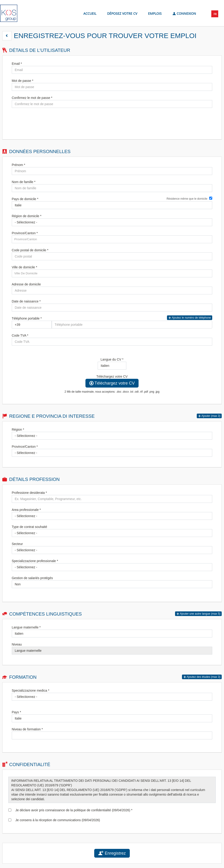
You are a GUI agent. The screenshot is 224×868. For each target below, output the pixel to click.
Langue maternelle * (26, 627)
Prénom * (18, 165)
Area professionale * (26, 510)
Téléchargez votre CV (112, 376)
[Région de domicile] (112, 222)
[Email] (112, 70)
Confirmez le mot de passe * (32, 98)
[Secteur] (112, 550)
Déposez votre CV (122, 13)
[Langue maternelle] (112, 634)
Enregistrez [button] (112, 853)
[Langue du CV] (112, 366)
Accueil (90, 13)
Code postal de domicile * (30, 250)
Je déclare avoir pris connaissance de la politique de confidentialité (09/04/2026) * (73, 810)
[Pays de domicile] (112, 205)
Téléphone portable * (27, 318)
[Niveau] (112, 651)
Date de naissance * (26, 301)
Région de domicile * (27, 216)
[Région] (112, 436)
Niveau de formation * (27, 729)
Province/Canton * (25, 233)
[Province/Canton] (112, 453)
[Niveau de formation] (112, 735)
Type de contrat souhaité (29, 527)
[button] (7, 36)
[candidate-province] (112, 239)
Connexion (184, 13)
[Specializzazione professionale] (112, 567)
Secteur (17, 544)
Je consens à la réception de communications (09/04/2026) (57, 820)
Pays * (16, 712)
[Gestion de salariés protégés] (112, 584)
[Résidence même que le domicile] (211, 198)
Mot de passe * (23, 81)
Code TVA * (20, 335)
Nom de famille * (24, 182)
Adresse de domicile (26, 284)
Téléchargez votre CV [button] (112, 383)
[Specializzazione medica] (112, 697)
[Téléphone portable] (32, 325)
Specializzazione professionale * (35, 561)
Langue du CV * (112, 359)
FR (215, 14)
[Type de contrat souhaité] (112, 533)
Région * (18, 430)
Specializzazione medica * (31, 690)
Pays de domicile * (25, 199)
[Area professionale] (112, 516)
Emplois (155, 13)
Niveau (17, 644)
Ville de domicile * (24, 267)
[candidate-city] (112, 273)
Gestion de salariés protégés (32, 578)
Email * (17, 64)
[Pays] (112, 718)
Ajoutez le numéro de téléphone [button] (190, 318)
